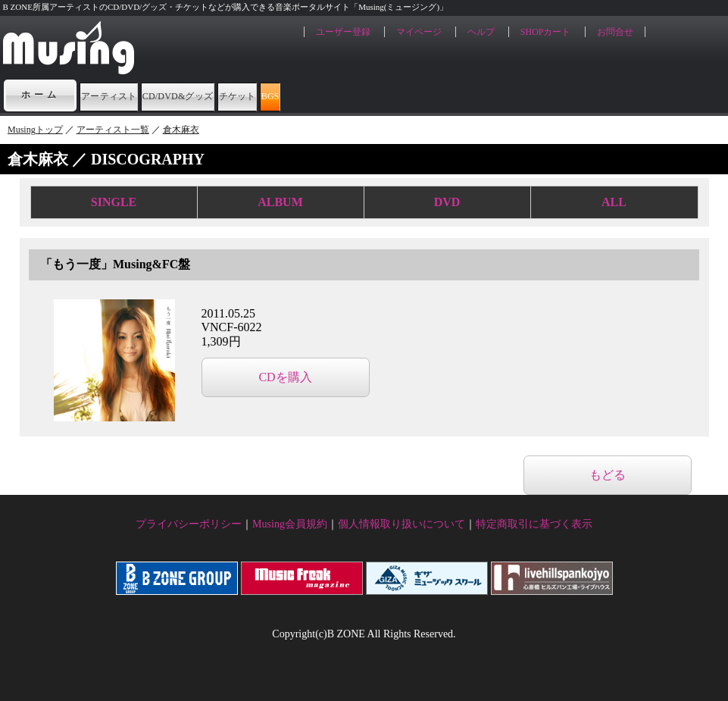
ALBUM (280, 202)
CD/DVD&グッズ (265, 95)
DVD (447, 202)
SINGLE (114, 202)
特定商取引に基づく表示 (534, 524)
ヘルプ (481, 32)
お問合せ (615, 32)
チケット (381, 95)
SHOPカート (546, 32)
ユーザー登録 (343, 32)
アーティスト (135, 95)
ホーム (40, 95)
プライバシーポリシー (189, 524)
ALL (614, 202)
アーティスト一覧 (113, 130)
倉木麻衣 (181, 130)
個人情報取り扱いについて (401, 524)
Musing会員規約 (290, 524)
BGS (459, 95)
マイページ (419, 32)
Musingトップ (35, 130)
